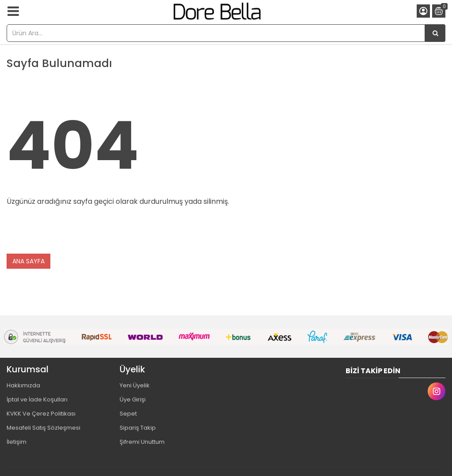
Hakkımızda (23, 385)
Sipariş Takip (138, 428)
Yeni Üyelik (135, 385)
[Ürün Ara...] (435, 33)
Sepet (128, 414)
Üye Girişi (133, 399)
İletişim (17, 442)
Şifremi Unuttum (142, 442)
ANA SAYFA (28, 261)
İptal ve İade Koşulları (37, 399)
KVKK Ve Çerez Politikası (41, 414)
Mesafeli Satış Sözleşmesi (43, 428)
